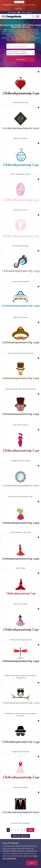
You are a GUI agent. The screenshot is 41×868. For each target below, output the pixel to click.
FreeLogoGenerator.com (11, 5)
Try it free (19, 8)
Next (30, 830)
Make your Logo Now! (20, 836)
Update (21, 59)
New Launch (19, 2)
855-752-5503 (12, 12)
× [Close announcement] (39, 5)
